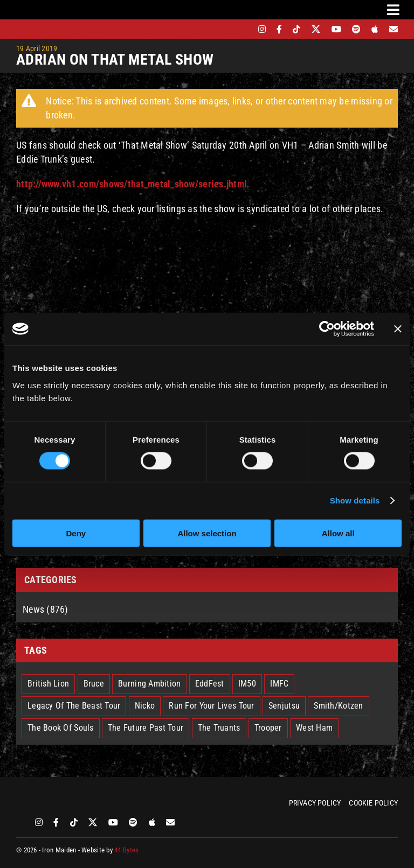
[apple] (375, 29)
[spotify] (356, 29)
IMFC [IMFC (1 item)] (279, 684)
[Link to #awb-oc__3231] (393, 10)
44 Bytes (126, 850)
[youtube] (336, 29)
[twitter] (316, 29)
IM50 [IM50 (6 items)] (247, 684)
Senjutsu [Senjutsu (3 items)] (284, 706)
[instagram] (262, 29)
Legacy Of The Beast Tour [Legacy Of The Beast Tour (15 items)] (74, 706)
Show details (355, 500)
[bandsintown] (243, 29)
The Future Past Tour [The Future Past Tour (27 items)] (146, 728)
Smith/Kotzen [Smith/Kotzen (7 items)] (338, 706)
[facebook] (279, 29)
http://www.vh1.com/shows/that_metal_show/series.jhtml (132, 184)
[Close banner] (398, 329)
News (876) (46, 609)
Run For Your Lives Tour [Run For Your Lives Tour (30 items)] (211, 706)
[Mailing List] (394, 29)
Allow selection (207, 533)
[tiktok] (296, 29)
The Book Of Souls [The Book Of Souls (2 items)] (61, 728)
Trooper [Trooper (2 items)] (268, 728)
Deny (76, 533)
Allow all (338, 533)
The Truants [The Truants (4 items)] (219, 728)
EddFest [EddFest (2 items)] (210, 684)
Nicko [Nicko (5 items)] (145, 706)
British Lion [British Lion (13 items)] (48, 684)
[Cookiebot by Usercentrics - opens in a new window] (327, 329)
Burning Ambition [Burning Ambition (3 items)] (149, 684)
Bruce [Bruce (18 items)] (94, 684)
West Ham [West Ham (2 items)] (314, 728)
